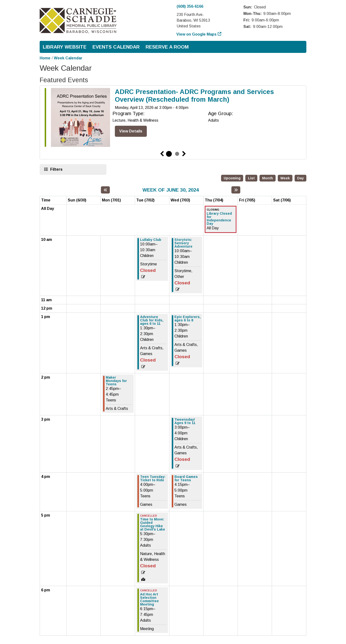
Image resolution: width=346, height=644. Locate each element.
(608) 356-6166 (190, 6)
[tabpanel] (173, 118)
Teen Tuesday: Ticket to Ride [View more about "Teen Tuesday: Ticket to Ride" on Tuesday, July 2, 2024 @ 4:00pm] (153, 478)
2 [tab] (177, 154)
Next (184, 154)
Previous (162, 154)
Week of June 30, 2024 (171, 190)
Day (300, 178)
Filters (56, 169)
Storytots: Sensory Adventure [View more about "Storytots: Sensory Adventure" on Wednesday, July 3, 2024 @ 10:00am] (183, 243)
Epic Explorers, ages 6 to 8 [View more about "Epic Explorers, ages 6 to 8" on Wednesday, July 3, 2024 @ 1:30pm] (188, 319)
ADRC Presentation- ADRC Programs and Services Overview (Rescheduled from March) (194, 96)
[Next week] (236, 190)
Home (45, 58)
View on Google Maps (197, 34)
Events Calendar (116, 47)
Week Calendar (68, 58)
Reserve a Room (167, 47)
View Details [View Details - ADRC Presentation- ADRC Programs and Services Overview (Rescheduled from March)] (131, 131)
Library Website (65, 47)
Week (285, 178)
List (251, 178)
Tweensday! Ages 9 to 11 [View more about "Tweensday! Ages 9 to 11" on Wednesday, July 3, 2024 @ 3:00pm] (185, 421)
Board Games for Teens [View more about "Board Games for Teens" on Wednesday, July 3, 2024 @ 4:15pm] (186, 478)
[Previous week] (105, 190)
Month (268, 178)
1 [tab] (169, 154)
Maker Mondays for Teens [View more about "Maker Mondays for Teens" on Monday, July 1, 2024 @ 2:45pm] (116, 381)
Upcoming (232, 178)
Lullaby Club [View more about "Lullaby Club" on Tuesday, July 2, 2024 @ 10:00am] (151, 240)
